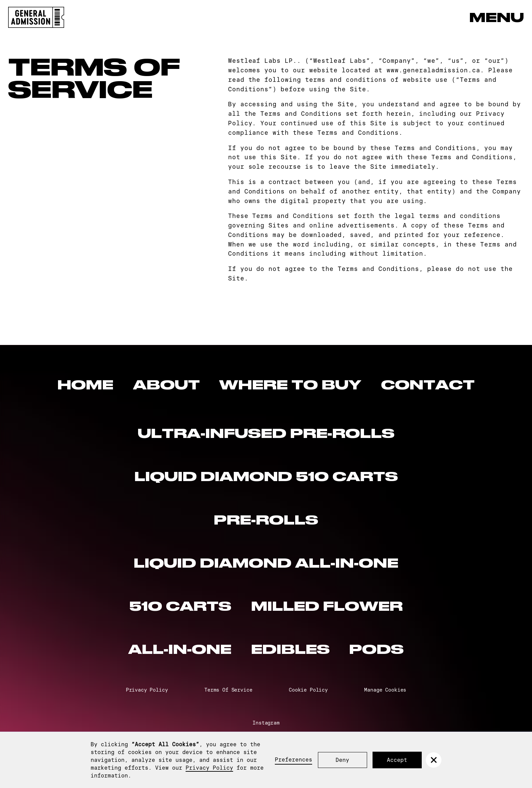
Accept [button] (397, 760)
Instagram (266, 723)
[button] (433, 760)
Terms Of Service (228, 690)
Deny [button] (342, 760)
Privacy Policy (209, 768)
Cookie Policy (308, 690)
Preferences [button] (293, 759)
